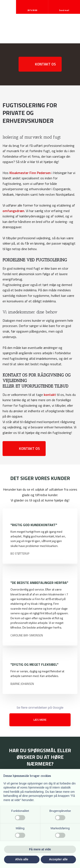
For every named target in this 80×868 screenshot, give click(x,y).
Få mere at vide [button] (40, 849)
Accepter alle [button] (58, 859)
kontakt (50, 395)
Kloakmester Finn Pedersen (30, 173)
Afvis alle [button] (22, 859)
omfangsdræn (13, 211)
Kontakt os (45, 64)
